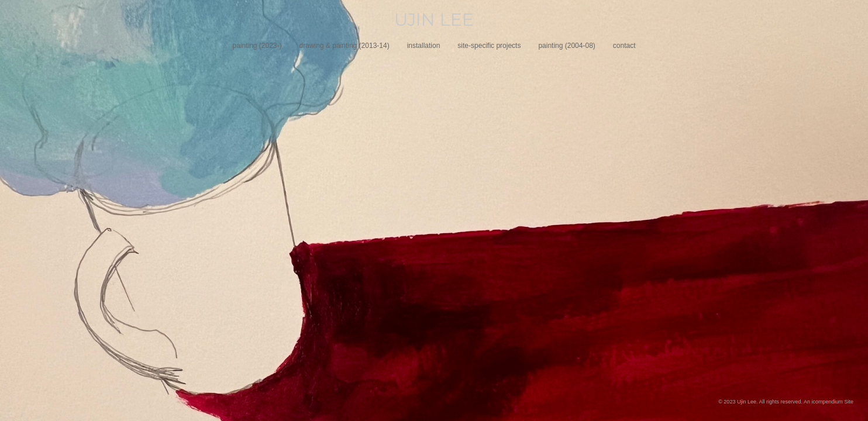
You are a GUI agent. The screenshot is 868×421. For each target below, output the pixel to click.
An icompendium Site (829, 402)
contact (624, 46)
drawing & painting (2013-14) (345, 46)
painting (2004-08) (566, 46)
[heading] (434, 20)
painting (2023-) (257, 46)
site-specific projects (489, 46)
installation (424, 46)
